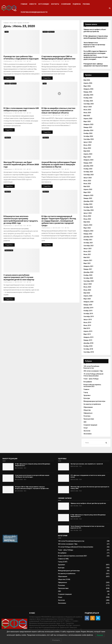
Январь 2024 (88, 163)
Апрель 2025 (88, 119)
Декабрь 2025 (88, 95)
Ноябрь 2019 (88, 311)
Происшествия (9, 250)
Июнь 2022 (87, 219)
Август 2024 (88, 142)
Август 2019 (88, 320)
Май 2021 (87, 257)
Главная (24, 4)
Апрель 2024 (88, 154)
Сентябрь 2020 (89, 281)
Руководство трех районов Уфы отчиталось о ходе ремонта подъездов (21, 58)
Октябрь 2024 (88, 136)
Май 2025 (87, 116)
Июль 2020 (87, 287)
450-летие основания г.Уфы (93, 371)
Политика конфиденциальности (34, 12)
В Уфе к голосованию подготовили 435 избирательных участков (21, 109)
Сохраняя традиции (90, 425)
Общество (51, 32)
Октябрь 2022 (88, 207)
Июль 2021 (87, 251)
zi (13, 61)
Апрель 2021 (88, 260)
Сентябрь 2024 (89, 139)
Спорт (86, 428)
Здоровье (87, 395)
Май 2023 (87, 186)
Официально (88, 413)
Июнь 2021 (87, 254)
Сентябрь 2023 (89, 175)
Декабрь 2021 (88, 237)
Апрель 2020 (88, 296)
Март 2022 (87, 228)
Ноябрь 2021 (88, 240)
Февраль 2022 (88, 231)
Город (7, 32)
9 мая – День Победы (91, 379)
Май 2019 (87, 328)
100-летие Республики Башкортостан (71, 541)
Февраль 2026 (88, 89)
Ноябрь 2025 (88, 98)
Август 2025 (88, 107)
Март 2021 (87, 263)
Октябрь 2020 (88, 278)
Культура (87, 398)
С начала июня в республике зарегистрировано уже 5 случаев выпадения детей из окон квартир (19, 277)
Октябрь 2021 (88, 243)
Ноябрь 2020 (88, 275)
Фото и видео (44, 4)
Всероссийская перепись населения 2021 (92, 386)
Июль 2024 (87, 145)
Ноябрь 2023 (88, 169)
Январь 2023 (88, 198)
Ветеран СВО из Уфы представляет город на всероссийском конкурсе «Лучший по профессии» (32, 488)
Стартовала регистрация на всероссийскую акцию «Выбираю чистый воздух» (32, 476)
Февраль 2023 (88, 195)
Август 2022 (88, 213)
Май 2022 (87, 222)
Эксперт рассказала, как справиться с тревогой (87, 464)
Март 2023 (87, 192)
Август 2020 (88, 284)
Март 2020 (87, 299)
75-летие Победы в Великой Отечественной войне (76, 547)
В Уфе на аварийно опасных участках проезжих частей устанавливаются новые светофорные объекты (58, 111)
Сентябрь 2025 (89, 104)
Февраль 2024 (88, 160)
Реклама (86, 4)
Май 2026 (87, 80)
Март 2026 (87, 86)
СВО (85, 422)
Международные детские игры (94, 401)
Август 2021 (88, 249)
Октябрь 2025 (88, 101)
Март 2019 (87, 334)
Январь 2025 (88, 127)
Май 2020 (87, 293)
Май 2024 (87, 151)
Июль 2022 (87, 216)
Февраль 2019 (88, 337)
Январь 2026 (88, 92)
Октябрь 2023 (88, 172)
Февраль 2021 (88, 266)
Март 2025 (87, 121)
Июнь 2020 (13, 23)
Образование (88, 407)
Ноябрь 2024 (88, 133)
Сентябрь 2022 (89, 210)
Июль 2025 (87, 110)
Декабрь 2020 (88, 272)
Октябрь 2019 (88, 314)
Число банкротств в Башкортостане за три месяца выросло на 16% (94, 45)
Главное (45, 32)
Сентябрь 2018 (89, 352)
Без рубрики (88, 382)
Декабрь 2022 (88, 201)
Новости (33, 4)
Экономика (88, 434)
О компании (66, 4)
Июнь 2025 (87, 113)
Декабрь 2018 (88, 343)
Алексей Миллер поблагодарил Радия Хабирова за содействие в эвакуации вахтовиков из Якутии (59, 165)
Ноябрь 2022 (88, 204)
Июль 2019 (87, 322)
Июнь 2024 (87, 148)
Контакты (55, 4)
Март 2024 (87, 157)
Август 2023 (88, 178)
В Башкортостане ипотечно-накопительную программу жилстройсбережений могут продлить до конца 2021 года (21, 220)
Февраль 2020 (88, 302)
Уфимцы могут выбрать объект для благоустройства (88, 503)
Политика (87, 416)
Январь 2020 (88, 305)
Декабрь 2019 (88, 308)
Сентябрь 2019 (89, 316)
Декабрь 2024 (88, 130)
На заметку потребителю (92, 404)
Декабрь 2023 (88, 166)
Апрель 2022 (88, 225)
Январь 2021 (88, 269)
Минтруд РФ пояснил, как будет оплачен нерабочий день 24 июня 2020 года (21, 165)
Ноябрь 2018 (88, 346)
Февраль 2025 (88, 124)
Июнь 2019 (87, 325)
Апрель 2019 (88, 331)
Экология (87, 431)
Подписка (77, 4)
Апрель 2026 (88, 83)
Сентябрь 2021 (89, 246)
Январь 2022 (88, 234)
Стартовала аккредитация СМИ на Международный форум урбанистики (58, 58)
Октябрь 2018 (88, 349)
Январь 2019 (88, 340)
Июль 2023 (87, 181)
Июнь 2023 (87, 184)
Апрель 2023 (88, 189)
